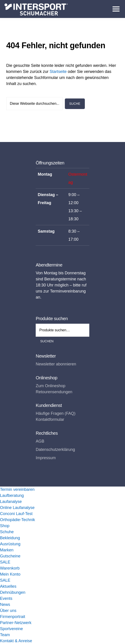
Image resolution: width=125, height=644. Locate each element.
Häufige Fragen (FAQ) (56, 413)
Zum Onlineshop (50, 386)
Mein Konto (10, 574)
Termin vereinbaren (17, 489)
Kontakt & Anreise (16, 641)
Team (5, 635)
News (5, 605)
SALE (5, 562)
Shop (5, 526)
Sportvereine (11, 629)
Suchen (47, 341)
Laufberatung (12, 496)
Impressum (46, 458)
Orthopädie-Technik (18, 520)
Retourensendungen (54, 392)
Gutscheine (10, 556)
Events (6, 598)
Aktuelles (8, 586)
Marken (7, 550)
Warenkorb (10, 568)
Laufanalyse (11, 502)
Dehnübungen (13, 592)
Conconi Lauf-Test (16, 514)
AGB (40, 441)
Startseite (58, 72)
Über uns (8, 611)
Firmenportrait (13, 617)
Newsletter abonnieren (56, 364)
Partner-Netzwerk (16, 623)
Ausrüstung (10, 544)
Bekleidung (10, 538)
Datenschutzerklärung (55, 450)
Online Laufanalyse (17, 508)
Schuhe (7, 532)
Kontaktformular (50, 419)
